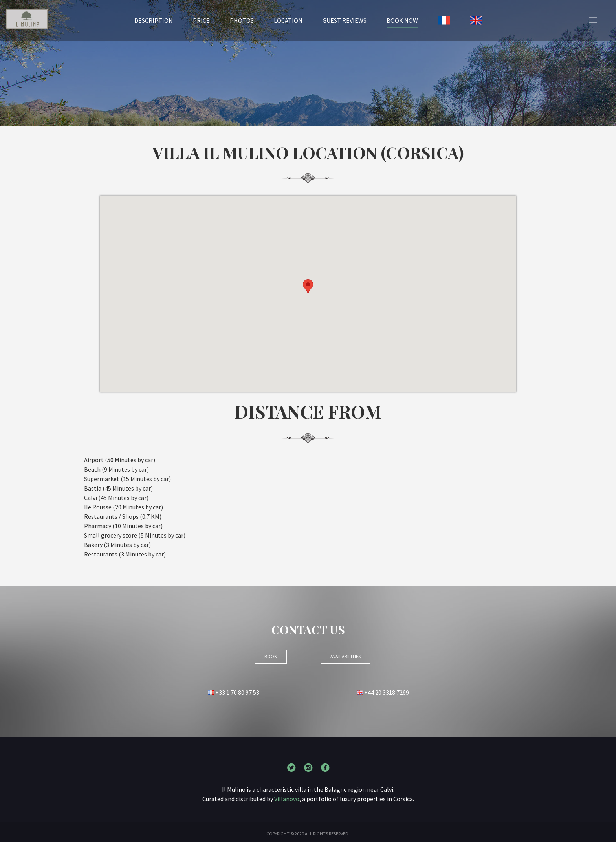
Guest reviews (345, 20)
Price (201, 20)
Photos (242, 20)
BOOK (271, 656)
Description (154, 20)
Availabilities (346, 656)
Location (288, 20)
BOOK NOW (402, 20)
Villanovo (287, 799)
